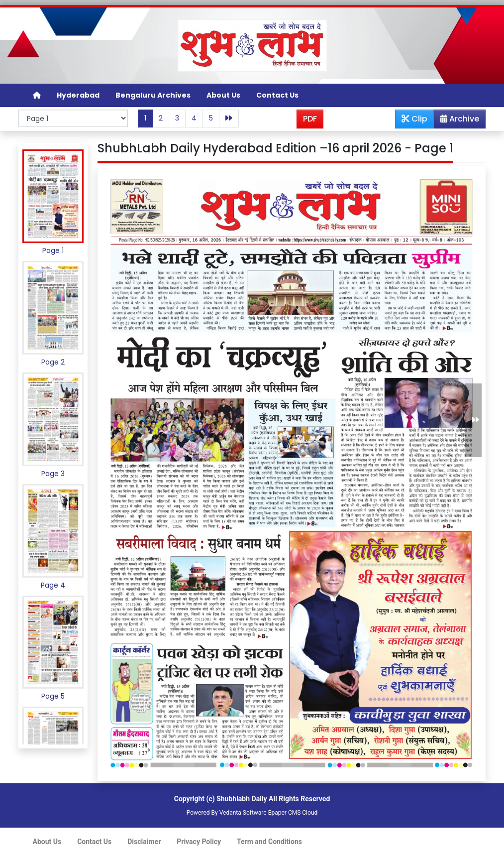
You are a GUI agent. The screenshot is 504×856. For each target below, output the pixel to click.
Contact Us (277, 95)
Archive (457, 121)
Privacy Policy (199, 842)
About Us (223, 95)
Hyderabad (78, 95)
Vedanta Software (243, 813)
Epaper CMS (285, 813)
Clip (414, 119)
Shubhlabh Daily (242, 799)
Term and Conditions (269, 842)
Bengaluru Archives (153, 95)
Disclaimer (144, 842)
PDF (310, 119)
